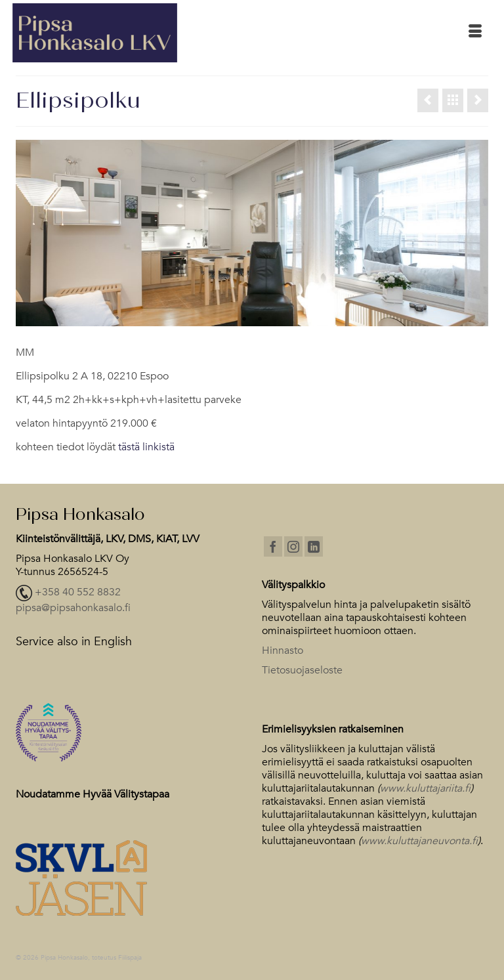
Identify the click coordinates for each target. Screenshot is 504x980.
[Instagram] (293, 546)
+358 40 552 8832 (78, 592)
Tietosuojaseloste (302, 670)
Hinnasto (283, 650)
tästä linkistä (146, 447)
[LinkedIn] (314, 546)
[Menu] (475, 33)
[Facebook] (273, 546)
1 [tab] (244, 320)
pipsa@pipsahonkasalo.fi (73, 608)
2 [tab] (260, 320)
